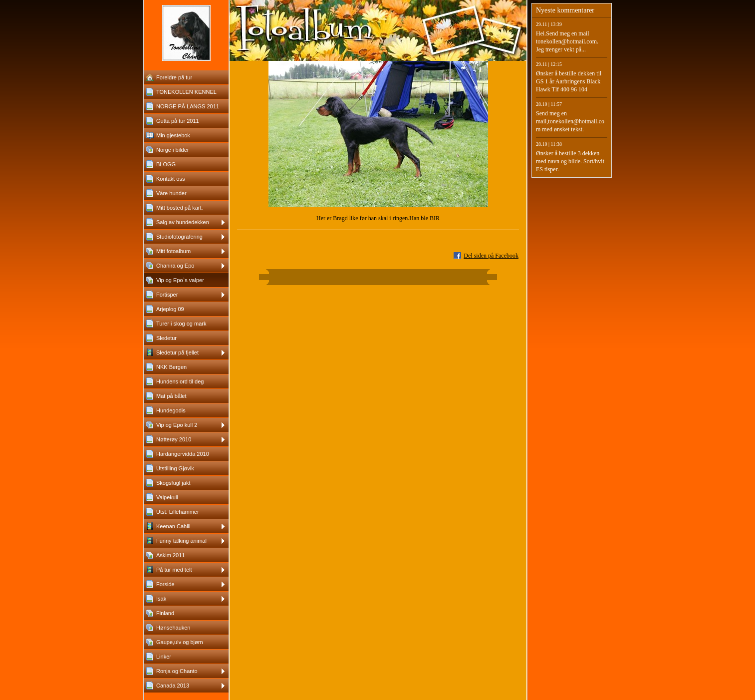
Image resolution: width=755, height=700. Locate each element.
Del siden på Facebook (491, 256)
